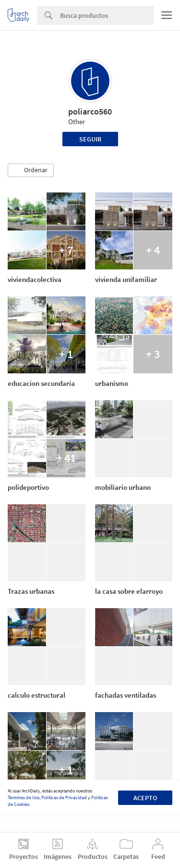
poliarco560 (90, 111)
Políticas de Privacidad (64, 798)
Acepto (145, 798)
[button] (31, 170)
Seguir (90, 139)
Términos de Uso (24, 798)
